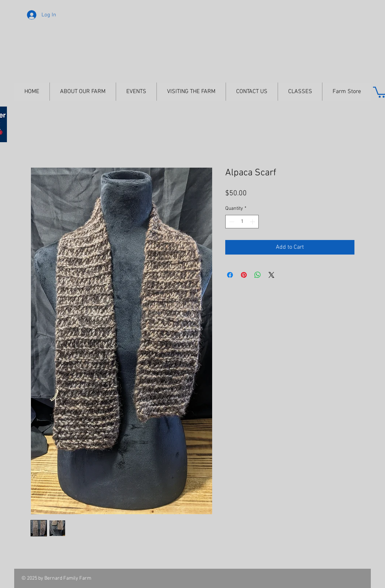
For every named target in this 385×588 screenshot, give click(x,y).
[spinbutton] (242, 222)
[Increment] (253, 222)
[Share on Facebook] (230, 275)
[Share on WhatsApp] (258, 275)
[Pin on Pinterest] (244, 275)
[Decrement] (231, 222)
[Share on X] (271, 275)
